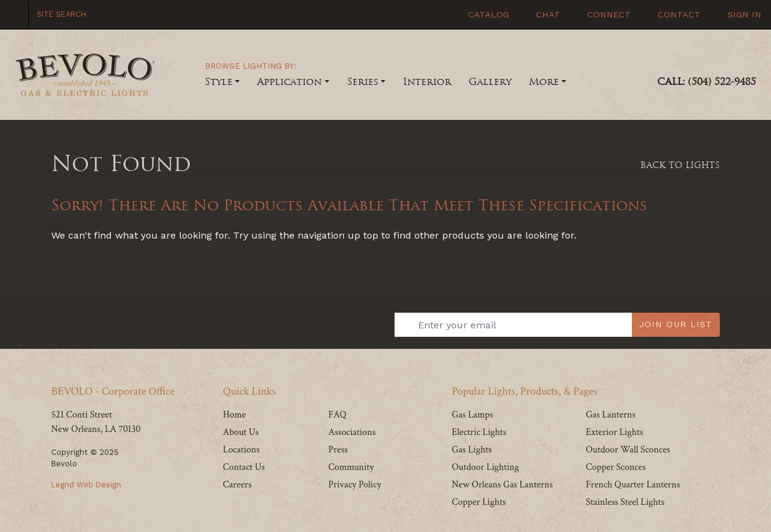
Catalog (487, 14)
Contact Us (244, 467)
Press (338, 450)
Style (219, 82)
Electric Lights (479, 432)
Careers (237, 485)
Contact (678, 14)
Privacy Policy (355, 485)
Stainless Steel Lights (625, 502)
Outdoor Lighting (485, 467)
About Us (241, 432)
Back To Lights (680, 165)
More (544, 82)
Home (234, 415)
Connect (607, 14)
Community (351, 467)
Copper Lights (479, 502)
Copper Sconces (616, 467)
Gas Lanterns (610, 415)
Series (363, 82)
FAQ (337, 415)
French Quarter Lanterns (632, 485)
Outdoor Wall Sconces (628, 450)
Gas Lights (472, 450)
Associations (352, 432)
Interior (427, 82)
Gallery (490, 82)
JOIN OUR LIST (676, 324)
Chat (547, 14)
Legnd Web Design (86, 485)
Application (289, 82)
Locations (241, 450)
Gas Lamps (473, 415)
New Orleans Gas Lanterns (502, 485)
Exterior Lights (614, 432)
